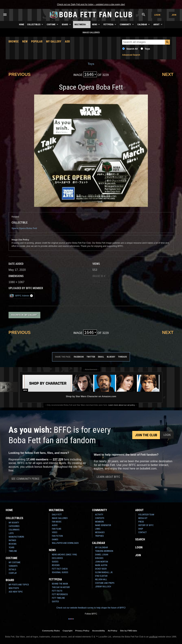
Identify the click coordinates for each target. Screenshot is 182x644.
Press (141, 522)
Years (11, 548)
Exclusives (57, 558)
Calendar (144, 24)
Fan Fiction (57, 536)
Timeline (13, 551)
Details (12, 570)
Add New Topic (16, 592)
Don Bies (99, 558)
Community (127, 24)
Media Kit (143, 518)
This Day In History (61, 587)
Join (174, 15)
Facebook (79, 357)
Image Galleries (60, 518)
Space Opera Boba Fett (24, 228)
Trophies (99, 536)
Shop (141, 529)
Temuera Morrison (104, 551)
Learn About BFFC (108, 477)
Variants (13, 566)
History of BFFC (146, 525)
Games (55, 540)
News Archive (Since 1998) (64, 555)
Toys (147, 49)
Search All (132, 49)
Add (67, 41)
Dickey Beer (101, 569)
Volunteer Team (146, 515)
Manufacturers (16, 537)
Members (99, 522)
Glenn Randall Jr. (104, 572)
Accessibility (99, 631)
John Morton (101, 562)
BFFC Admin (21, 296)
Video (55, 532)
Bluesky (111, 357)
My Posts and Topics (19, 585)
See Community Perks (25, 479)
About (158, 24)
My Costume (15, 562)
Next (168, 74)
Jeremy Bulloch (103, 587)
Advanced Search (131, 55)
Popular (37, 41)
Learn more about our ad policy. (122, 405)
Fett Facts (57, 591)
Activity (99, 515)
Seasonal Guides (60, 572)
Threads (122, 357)
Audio (55, 525)
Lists (11, 533)
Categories (14, 526)
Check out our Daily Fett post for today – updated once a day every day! (91, 4)
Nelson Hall (101, 579)
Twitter (91, 357)
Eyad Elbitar (101, 576)
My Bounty (14, 523)
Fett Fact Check (60, 569)
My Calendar (101, 548)
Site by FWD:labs (129, 631)
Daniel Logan (102, 555)
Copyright (67, 631)
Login (157, 15)
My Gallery (54, 41)
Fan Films (57, 529)
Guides (55, 562)
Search (140, 539)
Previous (20, 74)
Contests (100, 518)
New (25, 41)
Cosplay (13, 573)
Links (98, 529)
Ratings (12, 540)
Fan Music (57, 522)
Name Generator (103, 525)
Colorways (14, 530)
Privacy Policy (82, 631)
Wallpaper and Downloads (65, 543)
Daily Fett (57, 515)
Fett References (60, 594)
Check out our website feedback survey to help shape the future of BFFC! (91, 608)
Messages (100, 532)
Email (101, 357)
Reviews (13, 544)
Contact (142, 532)
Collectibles (35, 24)
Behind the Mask (60, 584)
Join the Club (146, 435)
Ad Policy (112, 631)
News (96, 24)
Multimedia (82, 24)
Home (22, 25)
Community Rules (51, 631)
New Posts (14, 588)
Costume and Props (105, 583)
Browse (14, 41)
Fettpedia (110, 24)
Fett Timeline (58, 598)
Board (67, 24)
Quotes (55, 602)
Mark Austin (101, 565)
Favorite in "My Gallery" (24, 315)
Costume (53, 24)
